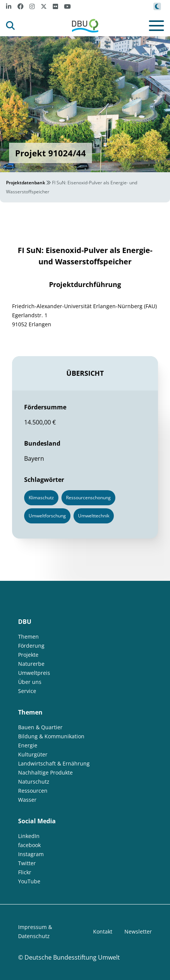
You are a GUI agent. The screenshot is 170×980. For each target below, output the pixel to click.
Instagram (31, 854)
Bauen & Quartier (40, 727)
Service (27, 691)
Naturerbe (31, 664)
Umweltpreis (34, 673)
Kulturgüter (33, 754)
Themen (28, 637)
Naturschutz (34, 782)
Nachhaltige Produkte (45, 772)
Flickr (25, 872)
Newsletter (138, 931)
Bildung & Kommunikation (51, 736)
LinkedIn (29, 836)
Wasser (27, 800)
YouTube (29, 881)
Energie (28, 745)
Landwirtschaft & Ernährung (54, 763)
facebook (29, 845)
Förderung (31, 646)
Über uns (30, 682)
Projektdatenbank (26, 183)
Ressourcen (33, 791)
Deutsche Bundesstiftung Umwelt (72, 957)
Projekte (28, 655)
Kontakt (103, 931)
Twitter (27, 863)
